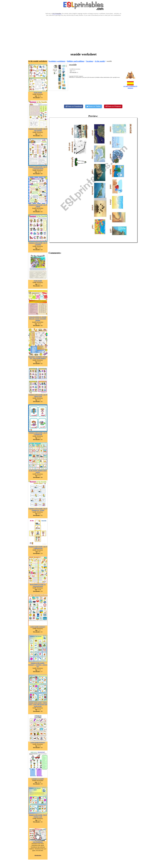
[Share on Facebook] (74, 106)
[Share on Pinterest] (113, 106)
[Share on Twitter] (94, 106)
